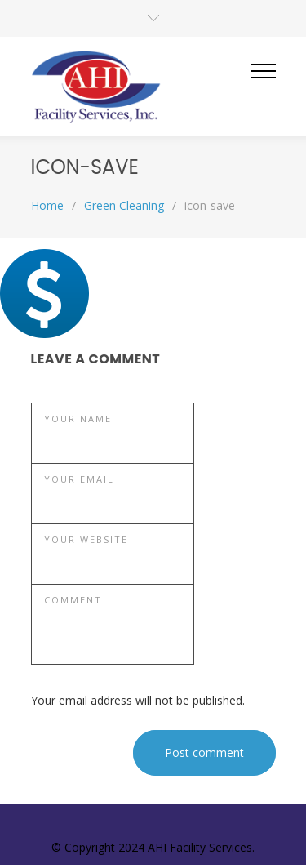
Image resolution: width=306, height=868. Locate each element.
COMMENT (73, 600)
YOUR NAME (78, 418)
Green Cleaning (124, 205)
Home (47, 205)
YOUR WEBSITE (86, 539)
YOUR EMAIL (79, 479)
